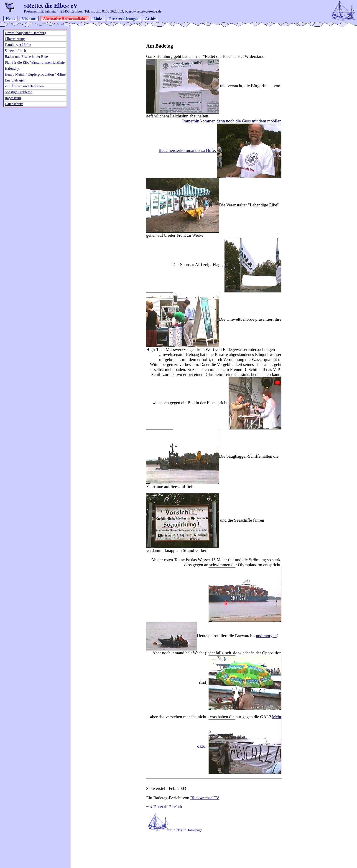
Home (11, 19)
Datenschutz (14, 104)
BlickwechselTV (205, 798)
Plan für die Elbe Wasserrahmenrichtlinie (35, 62)
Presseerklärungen (124, 19)
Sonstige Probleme (18, 92)
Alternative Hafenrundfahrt (65, 19)
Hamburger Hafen (18, 45)
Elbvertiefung (15, 39)
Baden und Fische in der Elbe (26, 57)
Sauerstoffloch (15, 51)
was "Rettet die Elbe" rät (164, 807)
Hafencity (12, 68)
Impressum (13, 98)
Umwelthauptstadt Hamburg (25, 33)
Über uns (29, 19)
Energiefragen (15, 80)
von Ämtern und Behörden (24, 86)
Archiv (151, 19)
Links (98, 19)
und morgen (266, 636)
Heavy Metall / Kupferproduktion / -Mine (35, 74)
